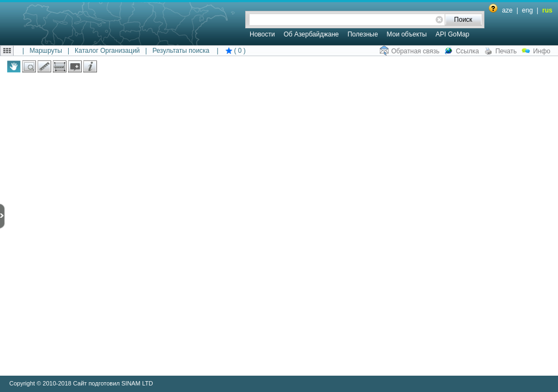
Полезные (363, 34)
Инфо (542, 51)
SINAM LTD (137, 383)
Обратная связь (415, 51)
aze (507, 10)
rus (547, 10)
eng (527, 10)
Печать (506, 51)
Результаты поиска (181, 51)
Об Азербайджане (311, 34)
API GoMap (452, 34)
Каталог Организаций (107, 51)
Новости (262, 34)
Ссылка (467, 51)
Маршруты (46, 51)
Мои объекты (407, 34)
